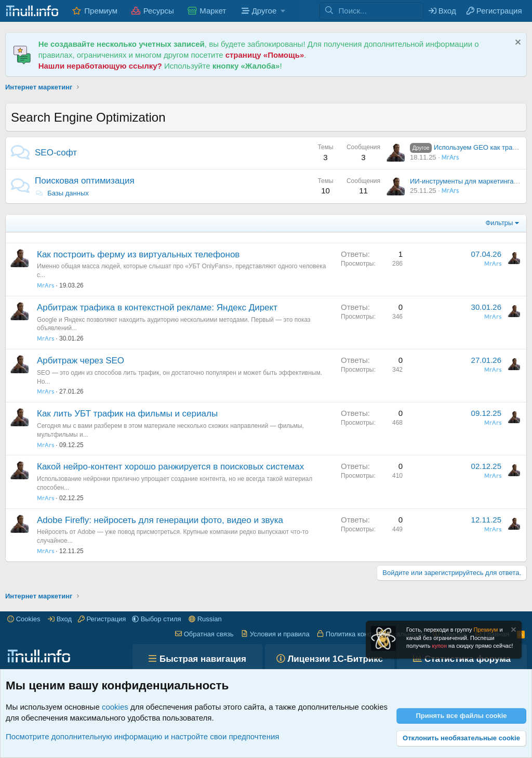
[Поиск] (381, 11)
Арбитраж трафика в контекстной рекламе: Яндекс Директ (157, 308)
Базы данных (62, 193)
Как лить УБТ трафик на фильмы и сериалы (127, 414)
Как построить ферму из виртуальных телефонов (138, 254)
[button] (262, 11)
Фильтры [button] (499, 223)
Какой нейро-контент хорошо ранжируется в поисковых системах (170, 467)
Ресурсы (159, 11)
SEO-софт (56, 153)
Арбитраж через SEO (81, 361)
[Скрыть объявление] (517, 43)
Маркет (213, 11)
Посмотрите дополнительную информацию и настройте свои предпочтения (142, 736)
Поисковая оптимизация (85, 181)
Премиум (101, 11)
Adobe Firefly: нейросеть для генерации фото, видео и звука (160, 520)
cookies (115, 707)
